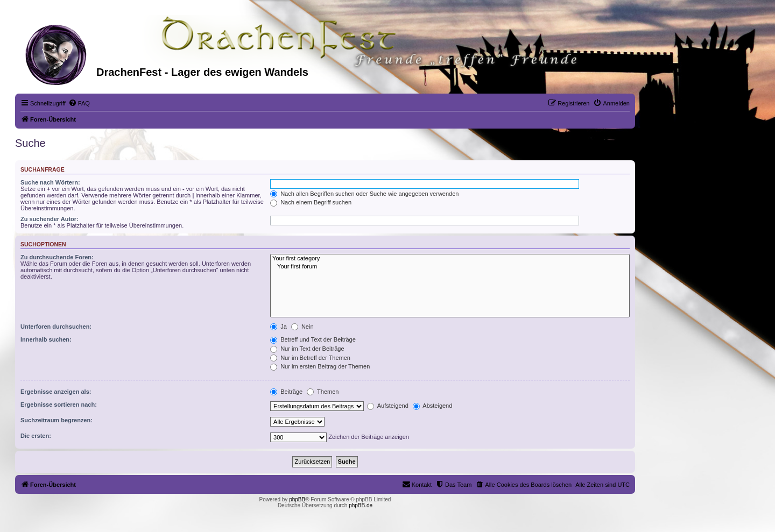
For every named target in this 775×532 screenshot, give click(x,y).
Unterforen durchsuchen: (56, 327)
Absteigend (433, 406)
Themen (323, 392)
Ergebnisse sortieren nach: (59, 405)
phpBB (297, 499)
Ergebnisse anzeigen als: (56, 392)
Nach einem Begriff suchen (311, 202)
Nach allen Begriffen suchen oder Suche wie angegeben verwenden (364, 194)
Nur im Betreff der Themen (310, 358)
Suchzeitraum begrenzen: (57, 420)
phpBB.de (361, 505)
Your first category (450, 259)
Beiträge (286, 392)
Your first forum (450, 267)
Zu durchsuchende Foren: (57, 257)
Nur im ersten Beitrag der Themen (320, 366)
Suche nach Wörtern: (50, 182)
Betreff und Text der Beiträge (313, 339)
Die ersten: (36, 436)
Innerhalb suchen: (46, 339)
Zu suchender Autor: (50, 219)
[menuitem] (79, 103)
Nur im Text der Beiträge (307, 349)
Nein (302, 327)
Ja (279, 327)
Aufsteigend (388, 406)
